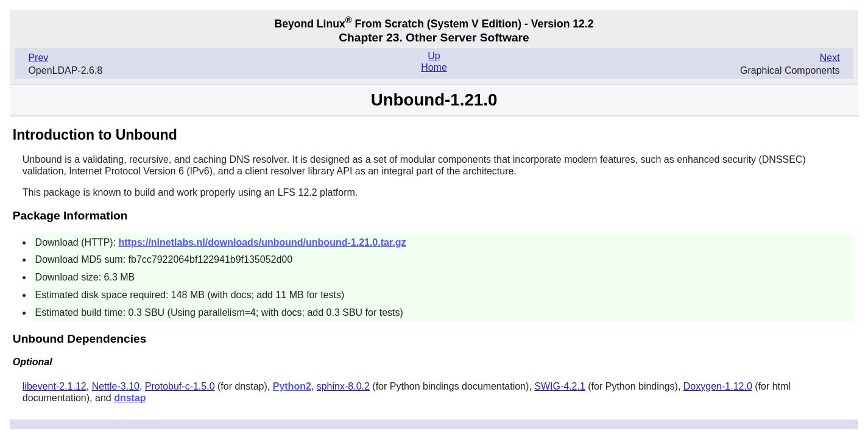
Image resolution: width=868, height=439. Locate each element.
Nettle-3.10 (116, 386)
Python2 (292, 386)
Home (434, 67)
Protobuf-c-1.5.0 (180, 386)
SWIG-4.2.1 (560, 386)
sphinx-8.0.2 (343, 386)
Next (830, 58)
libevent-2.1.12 (55, 386)
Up (434, 56)
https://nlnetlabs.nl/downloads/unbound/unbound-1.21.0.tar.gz (263, 242)
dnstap (130, 398)
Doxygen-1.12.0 (718, 386)
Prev (38, 58)
